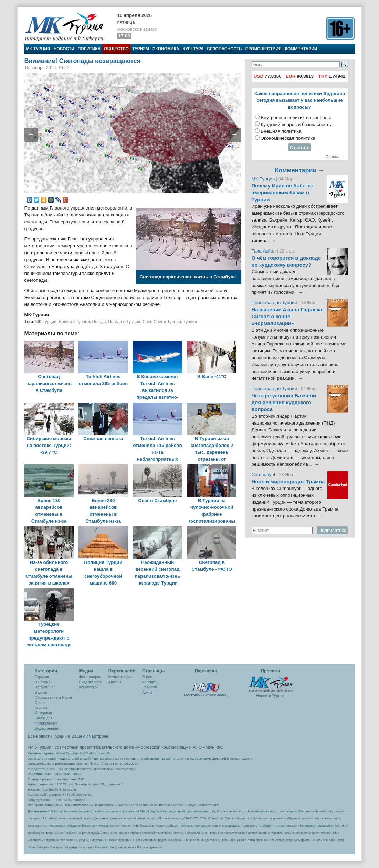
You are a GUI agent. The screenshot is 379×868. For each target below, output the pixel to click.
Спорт (40, 703)
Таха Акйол (264, 251)
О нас (147, 677)
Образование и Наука (54, 697)
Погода (99, 322)
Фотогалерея (46, 723)
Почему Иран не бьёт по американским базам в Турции (282, 193)
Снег (147, 322)
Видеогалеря (90, 682)
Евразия (42, 677)
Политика (89, 49)
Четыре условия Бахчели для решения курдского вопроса (284, 403)
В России (43, 682)
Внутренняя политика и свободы (296, 117)
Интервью (43, 713)
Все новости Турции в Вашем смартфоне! (69, 736)
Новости (64, 49)
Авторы (115, 682)
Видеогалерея (47, 728)
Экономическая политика (288, 138)
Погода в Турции (124, 322)
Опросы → (335, 157)
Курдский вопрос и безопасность (296, 124)
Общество (116, 49)
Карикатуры (89, 687)
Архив (147, 692)
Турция (190, 322)
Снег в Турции (167, 322)
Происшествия (264, 49)
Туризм (141, 49)
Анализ (41, 708)
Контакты (150, 682)
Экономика (166, 49)
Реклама (150, 687)
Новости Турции (74, 322)
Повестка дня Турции (275, 303)
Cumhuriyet (264, 475)
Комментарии (301, 49)
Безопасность (225, 49)
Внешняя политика (281, 131)
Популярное (45, 687)
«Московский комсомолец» (161, 747)
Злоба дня (44, 718)
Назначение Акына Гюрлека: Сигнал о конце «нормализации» (288, 317)
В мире (41, 692)
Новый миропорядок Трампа (288, 482)
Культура (193, 49)
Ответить (300, 147)
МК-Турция (38, 49)
